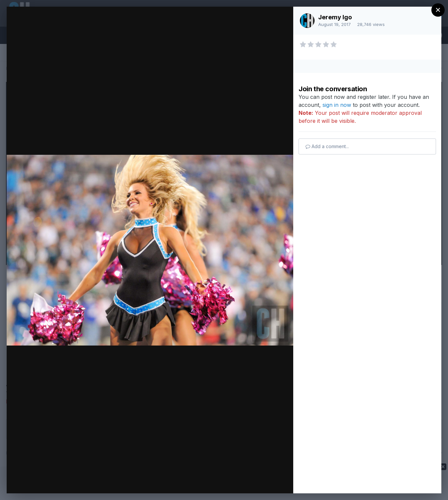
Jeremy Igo (335, 17)
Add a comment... (327, 146)
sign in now (337, 105)
